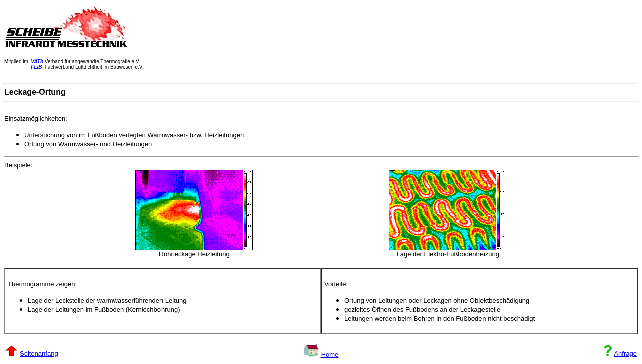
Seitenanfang (39, 354)
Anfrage (625, 354)
